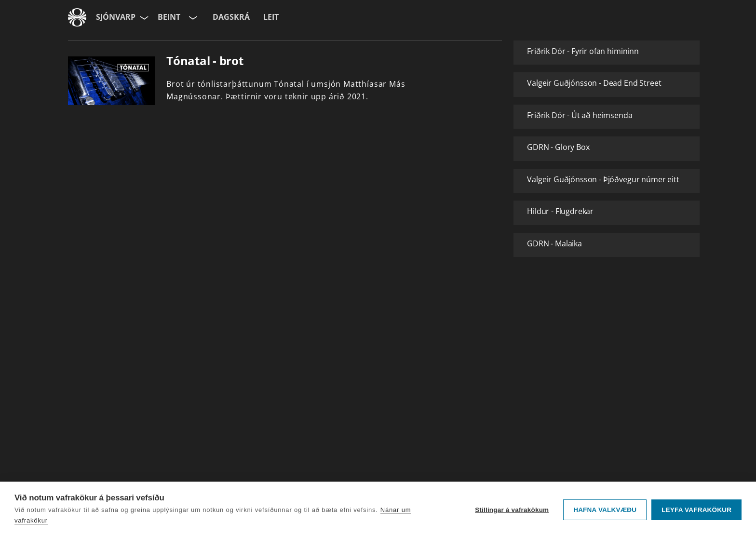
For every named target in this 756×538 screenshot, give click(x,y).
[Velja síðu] (143, 17)
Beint (169, 17)
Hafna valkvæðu (605, 510)
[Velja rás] (192, 17)
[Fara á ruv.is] (77, 17)
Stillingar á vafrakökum (512, 510)
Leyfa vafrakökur (696, 510)
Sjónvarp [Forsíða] (116, 17)
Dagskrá (231, 17)
